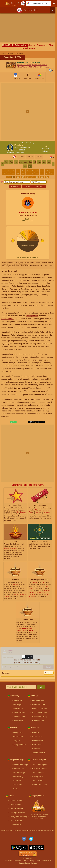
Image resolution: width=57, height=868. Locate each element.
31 (47, 177)
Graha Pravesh (7, 319)
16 (23, 174)
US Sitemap (9, 861)
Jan (7, 162)
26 (23, 177)
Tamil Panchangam (39, 765)
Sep (44, 162)
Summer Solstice (18, 713)
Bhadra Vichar (38, 741)
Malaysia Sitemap (29, 861)
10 (47, 171)
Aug (39, 162)
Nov (25, 166)
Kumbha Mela (16, 825)
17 (28, 174)
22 (52, 174)
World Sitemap (28, 859)
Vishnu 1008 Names (42, 67)
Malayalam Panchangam (20, 817)
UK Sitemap (18, 861)
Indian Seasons (16, 801)
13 (9, 174)
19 (37, 174)
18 (32, 174)
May (26, 162)
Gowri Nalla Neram (39, 769)
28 (32, 177)
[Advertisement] (28, 112)
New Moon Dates (39, 705)
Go (41, 687)
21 (47, 174)
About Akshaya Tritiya (25, 67)
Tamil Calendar (38, 773)
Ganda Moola (37, 737)
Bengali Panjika (16, 821)
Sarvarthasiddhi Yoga (20, 765)
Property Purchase (19, 745)
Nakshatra (36, 749)
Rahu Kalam (37, 745)
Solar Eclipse (17, 701)
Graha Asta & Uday (40, 713)
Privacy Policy (39, 819)
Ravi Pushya (17, 781)
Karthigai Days (38, 777)
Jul (35, 162)
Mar (16, 162)
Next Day (40, 186)
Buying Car (16, 741)
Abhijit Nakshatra (39, 753)
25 (18, 177)
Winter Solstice (18, 721)
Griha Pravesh (17, 737)
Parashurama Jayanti (40, 65)
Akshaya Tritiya (23, 62)
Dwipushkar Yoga (18, 773)
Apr (21, 162)
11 (52, 171)
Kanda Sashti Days (39, 785)
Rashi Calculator (17, 809)
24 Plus (39, 157)
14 (13, 174)
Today (28, 186)
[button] (38, 3)
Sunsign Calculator (18, 813)
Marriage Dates (18, 733)
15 (18, 174)
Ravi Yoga (16, 789)
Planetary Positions (40, 709)
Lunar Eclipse (17, 705)
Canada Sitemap (30, 863)
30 (42, 177)
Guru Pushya (17, 785)
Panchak (36, 733)
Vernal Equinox (18, 709)
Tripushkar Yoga (18, 777)
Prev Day (15, 186)
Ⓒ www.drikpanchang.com (39, 817)
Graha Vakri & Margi (40, 717)
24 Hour (30, 157)
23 (9, 177)
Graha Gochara (38, 721)
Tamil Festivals (38, 781)
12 (4, 174)
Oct (49, 162)
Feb (11, 162)
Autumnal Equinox (19, 717)
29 (37, 177)
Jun (30, 162)
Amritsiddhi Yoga (18, 769)
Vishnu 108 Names (24, 65)
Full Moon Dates (38, 701)
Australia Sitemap (41, 861)
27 (28, 177)
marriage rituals (32, 316)
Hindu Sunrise (16, 805)
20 (42, 174)
